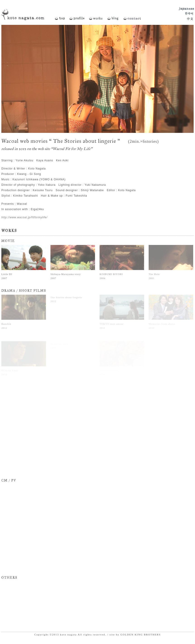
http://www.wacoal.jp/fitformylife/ (24, 217)
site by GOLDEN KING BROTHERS (135, 635)
